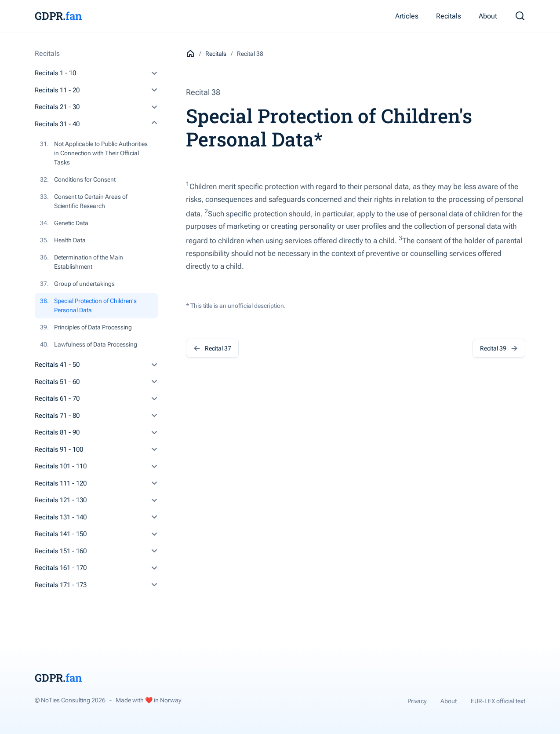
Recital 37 (212, 348)
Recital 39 (499, 348)
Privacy (417, 701)
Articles (407, 16)
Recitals (449, 16)
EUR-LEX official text (498, 701)
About (488, 16)
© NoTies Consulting (70, 700)
